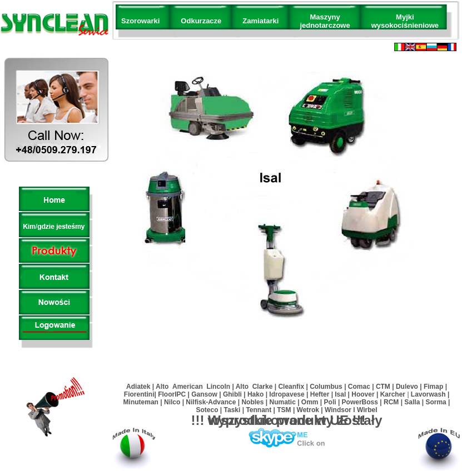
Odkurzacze (201, 21)
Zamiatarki (260, 21)
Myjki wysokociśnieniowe (405, 21)
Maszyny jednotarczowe (325, 21)
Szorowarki (140, 21)
